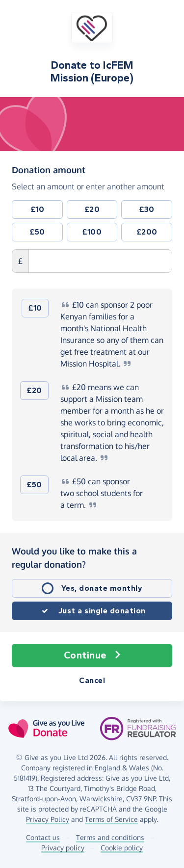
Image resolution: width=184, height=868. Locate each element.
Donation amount (49, 169)
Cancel (92, 680)
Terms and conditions (110, 837)
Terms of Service (111, 819)
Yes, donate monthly (102, 588)
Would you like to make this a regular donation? (74, 558)
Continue (92, 656)
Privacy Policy (48, 819)
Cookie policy (122, 848)
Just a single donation (102, 611)
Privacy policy (63, 848)
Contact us (43, 837)
